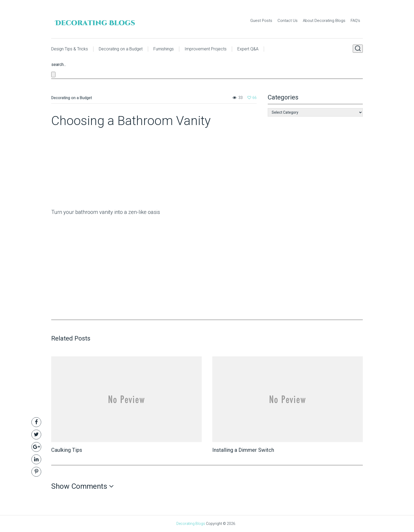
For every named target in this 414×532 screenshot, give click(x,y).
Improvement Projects (206, 49)
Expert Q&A (248, 49)
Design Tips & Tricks (70, 49)
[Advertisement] (84, 170)
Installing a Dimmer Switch (243, 450)
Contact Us (288, 21)
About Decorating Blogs (324, 21)
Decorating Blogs (191, 524)
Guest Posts (261, 21)
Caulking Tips (67, 450)
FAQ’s (355, 21)
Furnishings (164, 49)
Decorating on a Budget (121, 49)
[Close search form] (53, 75)
